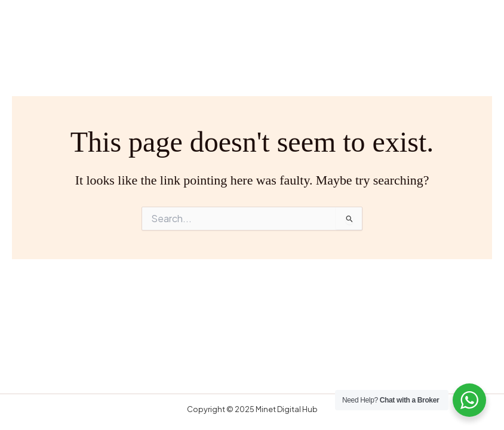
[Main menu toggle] (472, 30)
